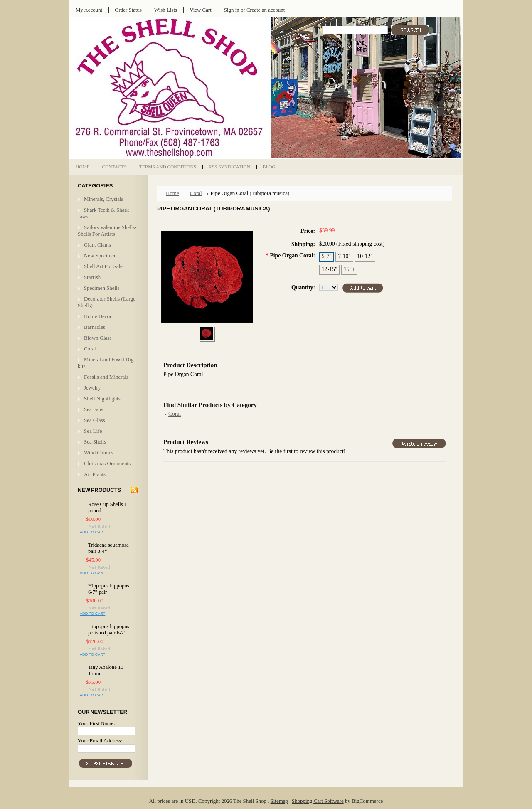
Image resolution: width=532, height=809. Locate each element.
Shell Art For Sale (103, 266)
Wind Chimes (99, 453)
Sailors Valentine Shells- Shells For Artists (107, 231)
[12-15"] (329, 270)
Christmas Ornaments (107, 463)
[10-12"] (365, 257)
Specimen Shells (102, 288)
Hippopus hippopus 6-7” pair (109, 589)
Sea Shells (95, 442)
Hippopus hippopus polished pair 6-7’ (109, 630)
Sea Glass (95, 420)
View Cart (201, 10)
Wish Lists (166, 10)
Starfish (92, 277)
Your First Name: (96, 723)
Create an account (266, 10)
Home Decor (98, 316)
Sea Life (93, 431)
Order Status (128, 10)
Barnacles (95, 327)
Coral (90, 349)
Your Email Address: (100, 741)
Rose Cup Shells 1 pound (107, 507)
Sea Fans (94, 409)
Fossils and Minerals (106, 377)
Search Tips (372, 39)
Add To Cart (92, 532)
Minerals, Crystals (104, 199)
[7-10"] (344, 257)
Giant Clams (97, 245)
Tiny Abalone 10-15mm (107, 670)
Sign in (232, 10)
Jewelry (92, 388)
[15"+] (349, 270)
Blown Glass (98, 338)
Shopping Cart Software (318, 801)
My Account (89, 10)
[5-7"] (327, 257)
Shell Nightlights (102, 398)
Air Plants (95, 474)
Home (172, 193)
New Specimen (100, 255)
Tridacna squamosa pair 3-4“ (108, 548)
